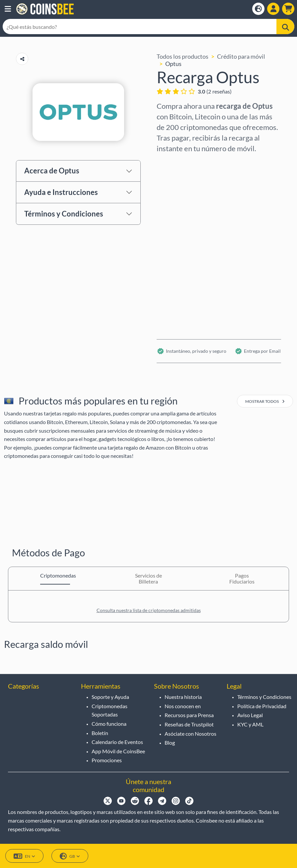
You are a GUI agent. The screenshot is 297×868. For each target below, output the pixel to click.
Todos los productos (183, 56)
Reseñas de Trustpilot (189, 724)
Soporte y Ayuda (110, 697)
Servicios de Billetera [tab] (148, 578)
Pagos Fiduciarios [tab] (242, 578)
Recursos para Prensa (189, 715)
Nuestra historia (183, 697)
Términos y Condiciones (64, 214)
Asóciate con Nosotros (190, 734)
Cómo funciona (109, 724)
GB (70, 856)
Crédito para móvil (241, 56)
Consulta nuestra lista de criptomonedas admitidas (149, 610)
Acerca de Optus (52, 171)
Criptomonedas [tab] (55, 575)
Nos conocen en (183, 706)
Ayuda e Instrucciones (61, 192)
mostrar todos (265, 401)
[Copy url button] (22, 59)
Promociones (107, 760)
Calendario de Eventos (117, 742)
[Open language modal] (258, 9)
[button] (8, 9)
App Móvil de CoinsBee (118, 751)
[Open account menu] (273, 9)
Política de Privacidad (262, 706)
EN (24, 856)
